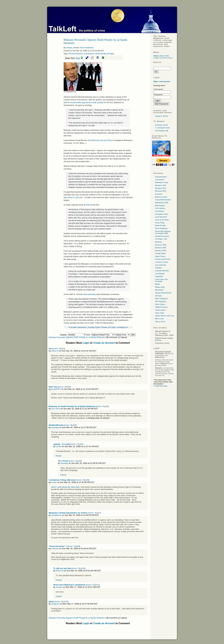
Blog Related (160, 205)
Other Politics (160, 304)
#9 (80, 461)
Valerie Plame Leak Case (165, 316)
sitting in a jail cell (74, 198)
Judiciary (158, 268)
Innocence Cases (162, 262)
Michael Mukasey (76, 54)
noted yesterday (89, 294)
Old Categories (161, 301)
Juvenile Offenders (162, 271)
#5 (87, 480)
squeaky (55, 427)
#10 (83, 568)
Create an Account (104, 343)
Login (86, 343)
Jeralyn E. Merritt (162, 116)
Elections (159, 242)
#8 (78, 546)
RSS (167, 56)
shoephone (56, 515)
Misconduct (159, 290)
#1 (63, 349)
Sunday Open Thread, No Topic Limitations (107, 327)
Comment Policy (166, 58)
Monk (159, 340)
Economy (159, 194)
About (162, 56)
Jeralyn (69, 48)
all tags (110, 54)
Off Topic (158, 296)
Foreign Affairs (161, 253)
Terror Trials (160, 313)
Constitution (160, 211)
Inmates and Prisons (163, 259)
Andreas (55, 548)
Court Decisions (161, 217)
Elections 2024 (161, 191)
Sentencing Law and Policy (101, 140)
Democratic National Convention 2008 (163, 232)
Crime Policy (160, 223)
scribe (59, 446)
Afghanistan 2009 (162, 203)
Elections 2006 (161, 245)
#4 (75, 425)
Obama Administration (163, 293)
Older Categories (162, 298)
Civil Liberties (160, 208)
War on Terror (160, 322)
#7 (99, 513)
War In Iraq (159, 319)
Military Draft (160, 287)
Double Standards (78, 327)
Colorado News (161, 177)
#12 (66, 602)
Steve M (55, 351)
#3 (107, 406)
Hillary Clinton (160, 256)
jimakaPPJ (56, 389)
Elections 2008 (161, 248)
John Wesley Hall (162, 131)
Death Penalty (160, 225)
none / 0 (57, 349)
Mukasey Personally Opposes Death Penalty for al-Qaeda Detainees (77, 337)
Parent (59, 456)
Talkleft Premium (161, 307)
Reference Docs (161, 197)
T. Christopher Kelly (162, 128)
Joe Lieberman (161, 265)
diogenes (55, 604)
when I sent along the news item (65, 487)
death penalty (101, 54)
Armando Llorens (162, 125)
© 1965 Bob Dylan (160, 386)
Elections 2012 (161, 188)
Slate (88, 205)
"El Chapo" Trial (161, 239)
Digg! (78, 58)
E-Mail (156, 58)
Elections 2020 (161, 251)
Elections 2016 (161, 185)
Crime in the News (162, 220)
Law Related (160, 274)
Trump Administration (163, 200)
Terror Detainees (87, 48)
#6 (81, 444)
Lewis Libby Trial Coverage (161, 280)
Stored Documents (162, 236)
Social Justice (160, 310)
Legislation (159, 276)
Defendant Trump (162, 182)
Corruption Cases (162, 214)
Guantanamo (89, 54)
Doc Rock (56, 409)
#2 (69, 387)
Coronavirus (160, 180)
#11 (97, 585)
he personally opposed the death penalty (87, 103)
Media (157, 284)
